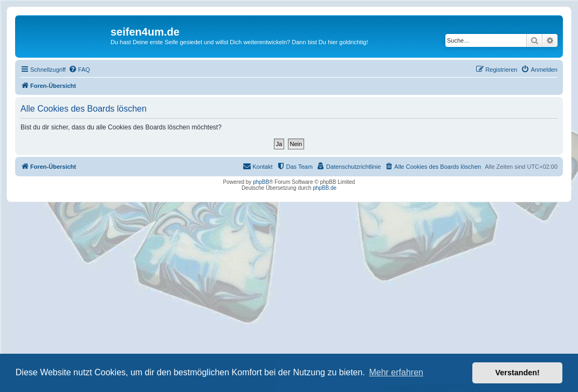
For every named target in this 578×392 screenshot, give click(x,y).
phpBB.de (325, 188)
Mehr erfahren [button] (396, 372)
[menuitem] (79, 70)
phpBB (261, 182)
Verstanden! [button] (518, 373)
